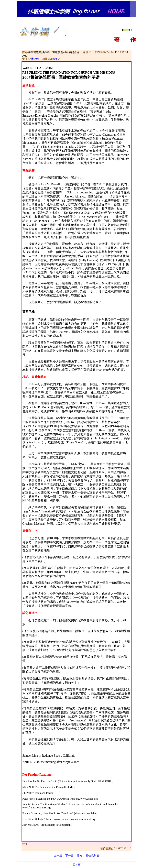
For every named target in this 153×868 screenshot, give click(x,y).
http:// (57, 59)
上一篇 (58, 856)
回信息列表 (92, 856)
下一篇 (69, 856)
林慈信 (35, 59)
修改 (80, 856)
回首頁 (76, 865)
